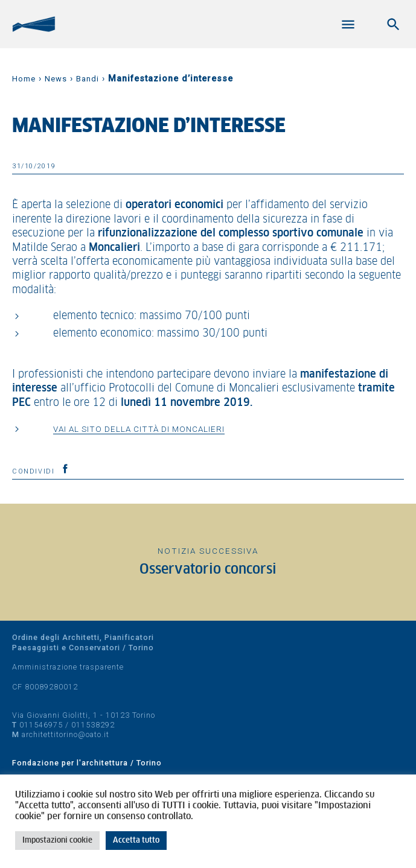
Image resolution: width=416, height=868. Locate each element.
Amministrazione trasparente (68, 667)
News (56, 79)
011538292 (93, 725)
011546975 (41, 725)
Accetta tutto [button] (136, 841)
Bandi (88, 79)
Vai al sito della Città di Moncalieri (139, 429)
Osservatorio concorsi (208, 570)
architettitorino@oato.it (66, 734)
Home (24, 79)
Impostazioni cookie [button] (57, 841)
